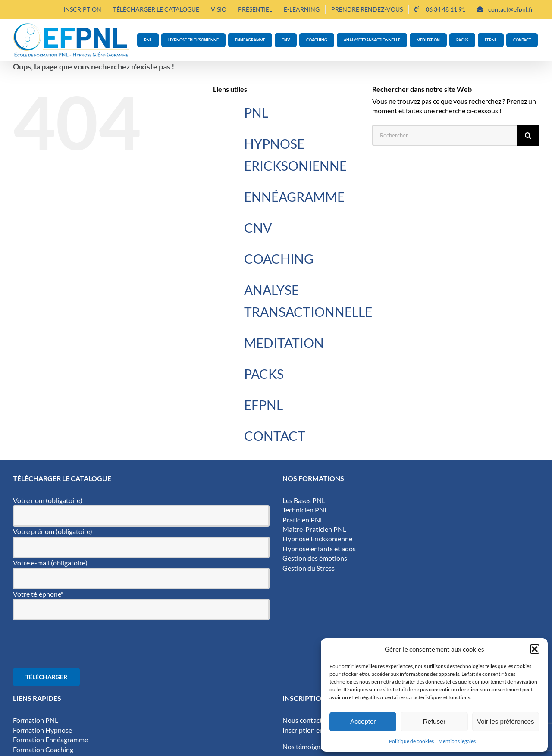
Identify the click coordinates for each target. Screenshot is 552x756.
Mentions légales (457, 741)
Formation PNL (36, 720)
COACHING (279, 259)
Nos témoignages (308, 746)
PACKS (264, 374)
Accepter (363, 721)
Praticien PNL (303, 520)
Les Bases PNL (304, 500)
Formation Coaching (43, 749)
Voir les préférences (506, 721)
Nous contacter (305, 720)
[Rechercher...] (445, 135)
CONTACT (275, 436)
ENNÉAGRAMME (294, 197)
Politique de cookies (411, 741)
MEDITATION (284, 343)
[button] (535, 649)
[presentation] (78, 644)
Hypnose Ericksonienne (317, 539)
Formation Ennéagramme (50, 739)
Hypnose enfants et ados (319, 548)
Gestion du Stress (309, 568)
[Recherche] (528, 135)
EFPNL (263, 405)
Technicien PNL (305, 510)
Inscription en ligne (311, 730)
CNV (258, 228)
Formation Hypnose (42, 730)
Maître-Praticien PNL (314, 529)
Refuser (434, 721)
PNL (256, 112)
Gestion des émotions (315, 558)
